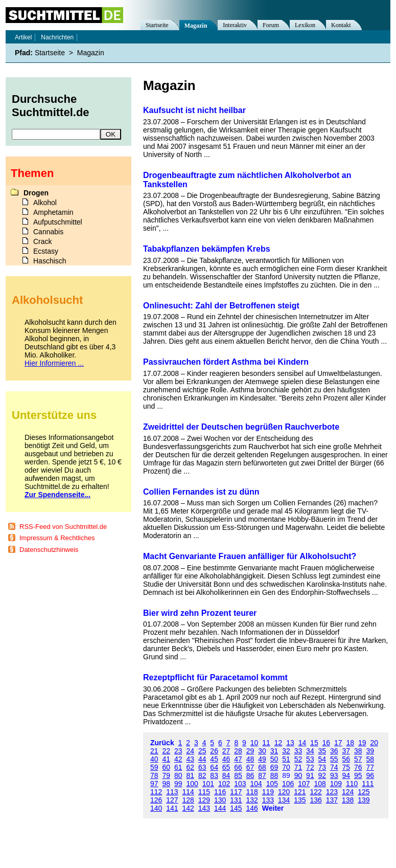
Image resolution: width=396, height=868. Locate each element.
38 (358, 751)
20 (374, 743)
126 (156, 800)
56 (346, 759)
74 (334, 767)
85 (238, 775)
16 (327, 743)
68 (262, 767)
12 (278, 743)
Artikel (23, 37)
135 (300, 800)
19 (362, 743)
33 (298, 751)
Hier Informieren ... (54, 363)
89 (286, 775)
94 (346, 775)
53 (310, 759)
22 (166, 751)
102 (224, 784)
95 (358, 775)
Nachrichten (57, 37)
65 (226, 767)
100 (192, 784)
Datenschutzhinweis (49, 550)
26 (214, 751)
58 (370, 759)
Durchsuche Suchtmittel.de (51, 106)
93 (334, 775)
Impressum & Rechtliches (57, 538)
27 (226, 751)
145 (236, 808)
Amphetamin (53, 212)
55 (334, 759)
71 (298, 767)
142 (188, 808)
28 (238, 751)
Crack (43, 241)
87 (262, 775)
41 (166, 759)
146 (252, 808)
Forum (271, 25)
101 (208, 784)
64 (214, 767)
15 (314, 743)
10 (254, 743)
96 (370, 775)
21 (154, 751)
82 (202, 775)
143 (204, 808)
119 (268, 792)
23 (178, 751)
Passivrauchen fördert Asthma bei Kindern (226, 362)
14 (302, 743)
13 (290, 743)
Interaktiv (235, 25)
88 (274, 775)
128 (188, 800)
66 (238, 767)
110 (352, 784)
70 (286, 767)
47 (238, 759)
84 (226, 775)
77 (370, 767)
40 (154, 759)
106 (288, 784)
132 (252, 800)
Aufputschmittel (58, 222)
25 (202, 751)
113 (172, 792)
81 (190, 775)
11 (266, 743)
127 (172, 800)
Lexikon (305, 25)
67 (250, 767)
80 (178, 775)
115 (204, 792)
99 (178, 784)
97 (154, 784)
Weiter (273, 808)
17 (338, 743)
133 (268, 800)
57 (358, 759)
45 (214, 759)
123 (332, 792)
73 (322, 767)
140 (156, 808)
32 (286, 751)
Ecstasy (46, 251)
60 (166, 767)
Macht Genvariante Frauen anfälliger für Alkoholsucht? (250, 556)
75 (346, 767)
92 (322, 775)
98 (166, 784)
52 (298, 759)
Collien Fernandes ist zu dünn (201, 492)
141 (172, 808)
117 (236, 792)
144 (220, 808)
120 (284, 792)
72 (310, 767)
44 (202, 759)
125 (364, 792)
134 (284, 800)
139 (364, 800)
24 (190, 751)
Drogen (36, 193)
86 (250, 775)
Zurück (162, 743)
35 (322, 751)
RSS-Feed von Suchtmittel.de (63, 527)
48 (250, 759)
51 (286, 759)
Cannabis (48, 232)
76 (358, 767)
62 (190, 767)
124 (348, 792)
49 (262, 759)
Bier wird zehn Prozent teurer (200, 613)
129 (204, 800)
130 (220, 800)
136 (316, 800)
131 (236, 800)
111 (368, 784)
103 (240, 784)
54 (322, 759)
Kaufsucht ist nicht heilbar (194, 110)
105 (272, 784)
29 (250, 751)
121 (300, 792)
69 (274, 767)
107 (304, 784)
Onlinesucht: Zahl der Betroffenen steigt (221, 306)
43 (190, 759)
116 (220, 792)
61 (178, 767)
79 (166, 775)
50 (274, 759)
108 (320, 784)
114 (188, 792)
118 (252, 792)
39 (370, 751)
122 (316, 792)
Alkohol (45, 203)
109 (336, 784)
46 (226, 759)
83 (214, 775)
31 (274, 751)
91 (310, 775)
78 (154, 775)
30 (262, 751)
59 (154, 767)
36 (334, 751)
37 (346, 751)
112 (156, 792)
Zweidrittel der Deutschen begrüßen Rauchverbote (241, 427)
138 (348, 800)
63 (202, 767)
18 (351, 743)
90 (298, 775)
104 (256, 784)
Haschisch (50, 261)
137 (332, 800)
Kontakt (341, 25)
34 (310, 751)
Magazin (196, 26)
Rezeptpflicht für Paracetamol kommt (215, 677)
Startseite (157, 25)
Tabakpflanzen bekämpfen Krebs (207, 249)
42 (178, 759)
